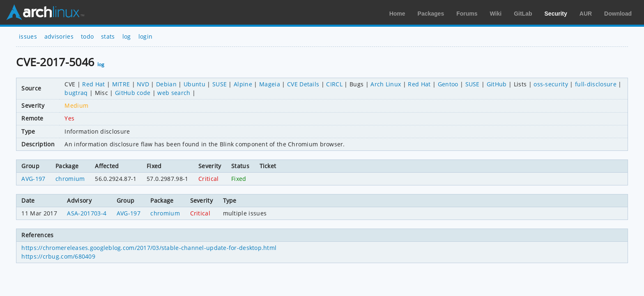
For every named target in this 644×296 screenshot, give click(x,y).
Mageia (270, 84)
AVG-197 (33, 179)
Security (556, 14)
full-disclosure (596, 84)
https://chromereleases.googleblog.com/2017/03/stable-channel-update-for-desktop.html (149, 248)
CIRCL (334, 84)
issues (28, 36)
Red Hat (93, 84)
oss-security (551, 84)
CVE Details (303, 84)
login (146, 36)
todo (87, 36)
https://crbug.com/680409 (58, 256)
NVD (143, 84)
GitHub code (133, 93)
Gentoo (448, 84)
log (127, 36)
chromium (70, 179)
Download (618, 14)
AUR (586, 14)
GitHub (497, 84)
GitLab (523, 14)
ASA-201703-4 (87, 213)
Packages (431, 14)
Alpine (243, 84)
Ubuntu (194, 84)
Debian (166, 84)
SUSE (220, 84)
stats (108, 36)
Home (397, 14)
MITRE (121, 84)
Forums (467, 14)
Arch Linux (45, 12)
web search (174, 93)
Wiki (496, 14)
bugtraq (76, 93)
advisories (59, 36)
